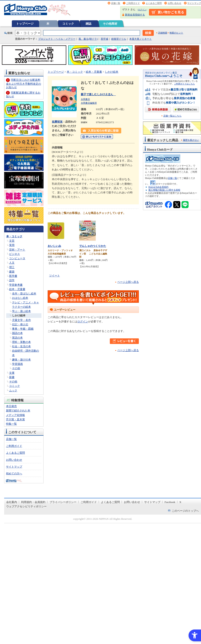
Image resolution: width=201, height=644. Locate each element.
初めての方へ (14, 473)
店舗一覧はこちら (172, 116)
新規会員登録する (135, 15)
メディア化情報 (15, 415)
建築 (12, 272)
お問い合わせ (174, 3)
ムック (13, 390)
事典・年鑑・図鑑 (23, 329)
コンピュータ (17, 258)
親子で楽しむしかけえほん (98, 94)
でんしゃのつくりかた (93, 246)
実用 (12, 245)
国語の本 (17, 333)
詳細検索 (163, 33)
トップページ (25, 24)
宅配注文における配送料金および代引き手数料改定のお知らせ (24, 84)
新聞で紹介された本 (18, 411)
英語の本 (17, 338)
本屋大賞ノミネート (140, 39)
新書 (12, 377)
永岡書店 (85, 99)
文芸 (12, 241)
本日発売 (11, 406)
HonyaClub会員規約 (158, 187)
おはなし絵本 (20, 298)
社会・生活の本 (21, 346)
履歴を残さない (191, 140)
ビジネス (15, 254)
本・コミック (14, 236)
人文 (12, 263)
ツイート (54, 276)
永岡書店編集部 (89, 103)
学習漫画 (17, 364)
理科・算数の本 (21, 342)
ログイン (142, 10)
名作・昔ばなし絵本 (24, 294)
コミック (68, 24)
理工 (12, 267)
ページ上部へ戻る (128, 282)
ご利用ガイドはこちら (184, 84)
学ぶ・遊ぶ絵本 (21, 311)
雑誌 (88, 24)
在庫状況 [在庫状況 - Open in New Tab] (57, 122)
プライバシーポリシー (63, 502)
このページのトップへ (185, 511)
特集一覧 (11, 424)
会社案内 (12, 502)
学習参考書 (16, 285)
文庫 (12, 373)
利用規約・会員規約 (33, 502)
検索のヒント (176, 33)
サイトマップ (194, 3)
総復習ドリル (119, 39)
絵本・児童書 (17, 289)
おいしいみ (54, 246)
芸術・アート (17, 250)
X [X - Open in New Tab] (180, 502)
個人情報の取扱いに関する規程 (164, 190)
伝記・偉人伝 (20, 324)
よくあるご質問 (154, 3)
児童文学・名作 (21, 320)
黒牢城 (104, 39)
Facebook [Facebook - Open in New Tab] (170, 502)
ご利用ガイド (133, 3)
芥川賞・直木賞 (15, 419)
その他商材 (110, 24)
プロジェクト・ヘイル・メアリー (57, 39)
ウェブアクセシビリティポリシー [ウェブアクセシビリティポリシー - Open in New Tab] (26, 506)
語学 (12, 280)
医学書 (13, 276)
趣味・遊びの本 (21, 360)
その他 (16, 368)
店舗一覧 (116, 3)
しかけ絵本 (19, 315)
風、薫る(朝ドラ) (88, 39)
